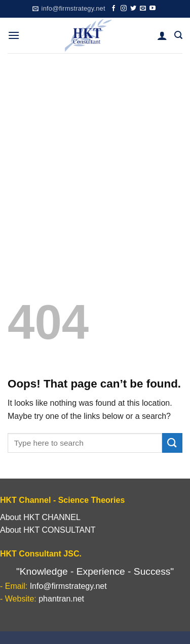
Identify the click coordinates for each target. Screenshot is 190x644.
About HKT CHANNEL (40, 517)
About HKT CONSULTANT (48, 530)
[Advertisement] (95, 153)
